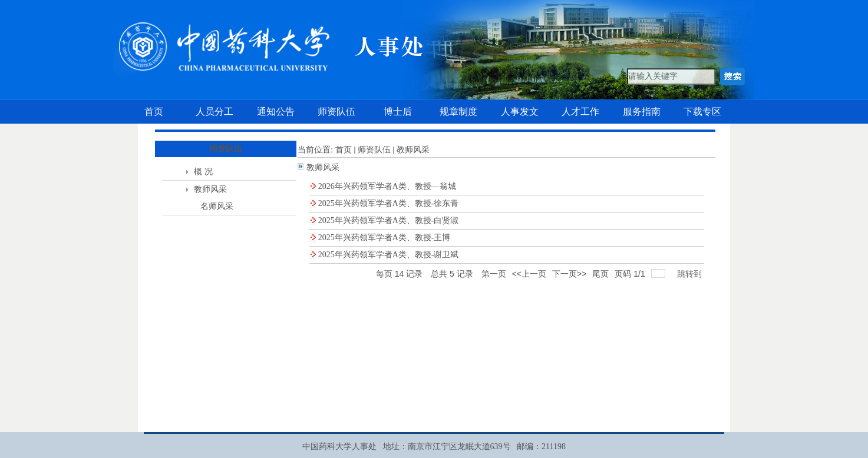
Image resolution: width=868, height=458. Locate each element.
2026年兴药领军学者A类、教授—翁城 (387, 186)
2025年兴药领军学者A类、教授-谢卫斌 (389, 255)
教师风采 (210, 189)
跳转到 (691, 274)
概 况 (203, 172)
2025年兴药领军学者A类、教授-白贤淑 (389, 220)
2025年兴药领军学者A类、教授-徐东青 (389, 203)
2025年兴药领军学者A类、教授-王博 (385, 238)
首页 (344, 150)
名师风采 (217, 206)
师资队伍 (374, 150)
